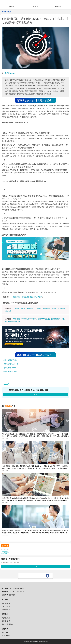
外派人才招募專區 (7, 624)
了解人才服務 (6, 606)
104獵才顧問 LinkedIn (10, 368)
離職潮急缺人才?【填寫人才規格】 (35, 100)
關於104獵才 (6, 633)
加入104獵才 (6, 636)
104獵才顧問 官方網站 (10, 360)
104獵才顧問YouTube (9, 371)
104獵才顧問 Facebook (10, 364)
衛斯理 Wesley (10, 73)
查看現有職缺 (6, 603)
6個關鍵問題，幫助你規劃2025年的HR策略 (27, 297)
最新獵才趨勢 (6, 621)
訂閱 (36, 566)
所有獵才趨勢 (6, 12)
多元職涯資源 (6, 609)
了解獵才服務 (6, 618)
